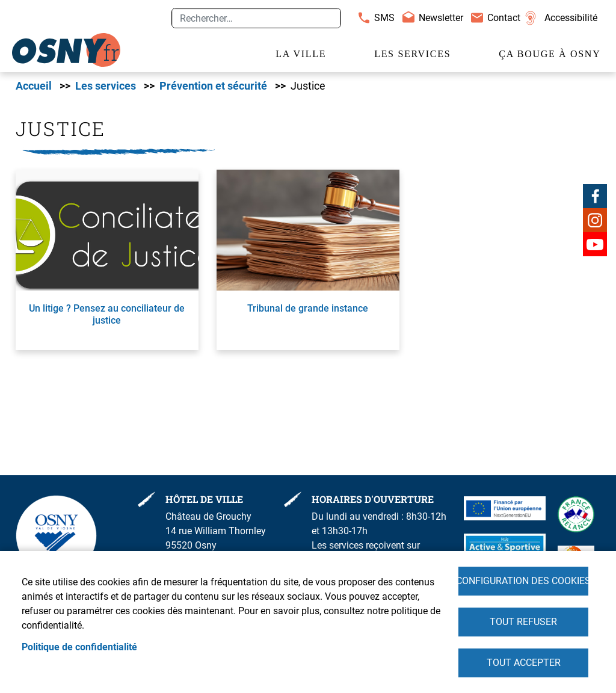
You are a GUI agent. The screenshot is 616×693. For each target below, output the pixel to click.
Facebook (595, 196)
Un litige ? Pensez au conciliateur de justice (107, 314)
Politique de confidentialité (79, 647)
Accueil (34, 86)
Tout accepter (524, 663)
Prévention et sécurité (213, 86)
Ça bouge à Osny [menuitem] (550, 54)
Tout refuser (523, 622)
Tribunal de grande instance (308, 308)
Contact (504, 18)
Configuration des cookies (523, 581)
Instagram (595, 220)
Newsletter (441, 18)
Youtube (595, 244)
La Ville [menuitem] (301, 54)
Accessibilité (571, 18)
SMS (384, 18)
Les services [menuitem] (412, 54)
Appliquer (327, 18)
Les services (106, 86)
